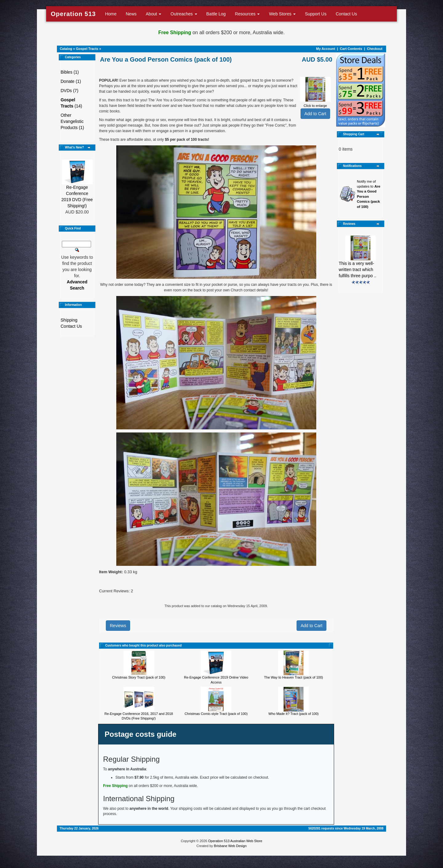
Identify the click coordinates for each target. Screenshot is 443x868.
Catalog (66, 49)
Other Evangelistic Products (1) (72, 121)
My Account (325, 49)
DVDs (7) (70, 91)
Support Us (316, 14)
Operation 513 (73, 14)
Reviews (118, 626)
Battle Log (216, 14)
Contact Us (346, 14)
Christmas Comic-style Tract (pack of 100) (216, 714)
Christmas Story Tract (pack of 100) (139, 677)
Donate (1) (71, 81)
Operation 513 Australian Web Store (235, 841)
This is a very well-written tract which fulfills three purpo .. (357, 270)
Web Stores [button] (282, 14)
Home (111, 14)
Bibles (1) (70, 72)
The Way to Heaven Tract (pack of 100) (293, 677)
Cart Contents (351, 49)
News (131, 14)
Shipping (69, 320)
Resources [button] (247, 14)
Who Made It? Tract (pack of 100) (294, 714)
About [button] (154, 14)
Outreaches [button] (184, 14)
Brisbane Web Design (230, 846)
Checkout (375, 49)
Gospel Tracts (87, 49)
